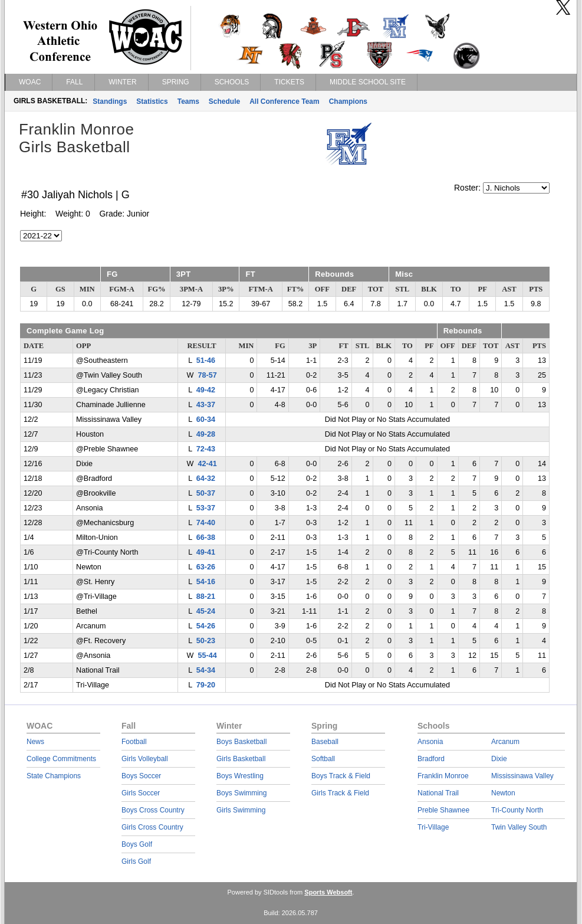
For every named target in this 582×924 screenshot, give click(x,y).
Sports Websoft (328, 892)
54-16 (206, 582)
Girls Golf (136, 861)
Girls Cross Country (152, 827)
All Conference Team (284, 101)
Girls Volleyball (145, 759)
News (35, 742)
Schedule (224, 101)
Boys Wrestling (240, 776)
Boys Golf (137, 844)
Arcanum (505, 742)
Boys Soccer (141, 776)
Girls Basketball (241, 759)
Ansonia (430, 742)
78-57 (207, 375)
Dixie (499, 759)
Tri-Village (433, 827)
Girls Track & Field (340, 793)
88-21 (206, 597)
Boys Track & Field (341, 776)
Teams (188, 101)
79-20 (206, 685)
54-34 (206, 670)
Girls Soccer (141, 793)
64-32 (206, 479)
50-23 (206, 641)
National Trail (438, 793)
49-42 (206, 390)
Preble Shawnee (443, 810)
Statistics (152, 101)
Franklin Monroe (443, 776)
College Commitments (61, 759)
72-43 (206, 449)
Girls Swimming (241, 810)
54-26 (206, 626)
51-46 (206, 361)
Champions (348, 101)
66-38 (206, 538)
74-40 (206, 523)
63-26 (206, 567)
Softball (323, 759)
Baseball (325, 742)
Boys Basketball (241, 742)
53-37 (206, 508)
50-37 (206, 493)
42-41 (207, 464)
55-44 (207, 656)
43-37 (206, 405)
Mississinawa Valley (522, 776)
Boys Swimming (241, 793)
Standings (110, 101)
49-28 (206, 434)
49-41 (206, 552)
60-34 (206, 420)
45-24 (206, 611)
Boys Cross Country (153, 810)
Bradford (431, 759)
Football (134, 742)
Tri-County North (517, 810)
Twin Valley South (519, 827)
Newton (503, 793)
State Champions (54, 776)
